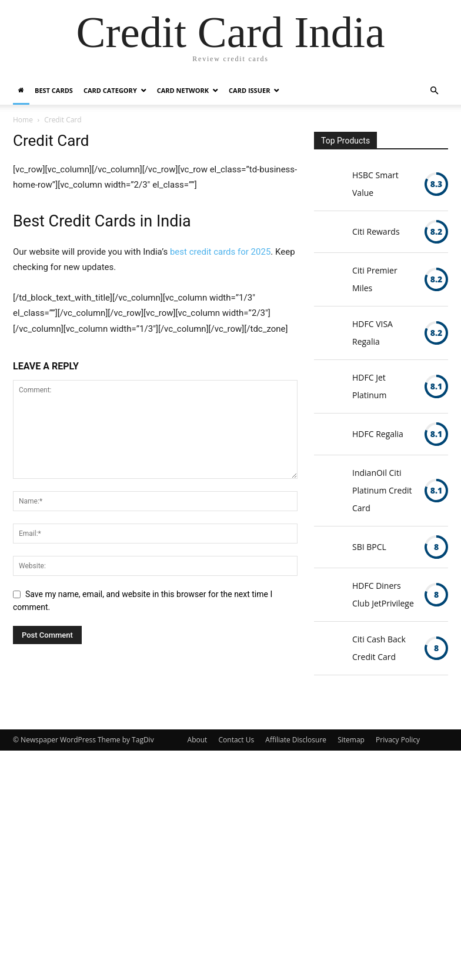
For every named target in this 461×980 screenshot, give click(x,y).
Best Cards (54, 90)
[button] (434, 91)
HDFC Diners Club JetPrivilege (383, 594)
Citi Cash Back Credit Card (379, 648)
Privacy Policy (398, 740)
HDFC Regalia (378, 434)
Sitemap (351, 740)
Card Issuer (249, 90)
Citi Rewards (376, 231)
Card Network (183, 90)
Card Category (110, 90)
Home (23, 120)
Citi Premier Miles (375, 279)
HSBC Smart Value (375, 184)
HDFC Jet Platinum (369, 386)
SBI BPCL (369, 547)
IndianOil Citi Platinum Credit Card (382, 490)
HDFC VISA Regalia (373, 333)
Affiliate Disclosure (296, 740)
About (198, 740)
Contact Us (237, 740)
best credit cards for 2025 (220, 252)
